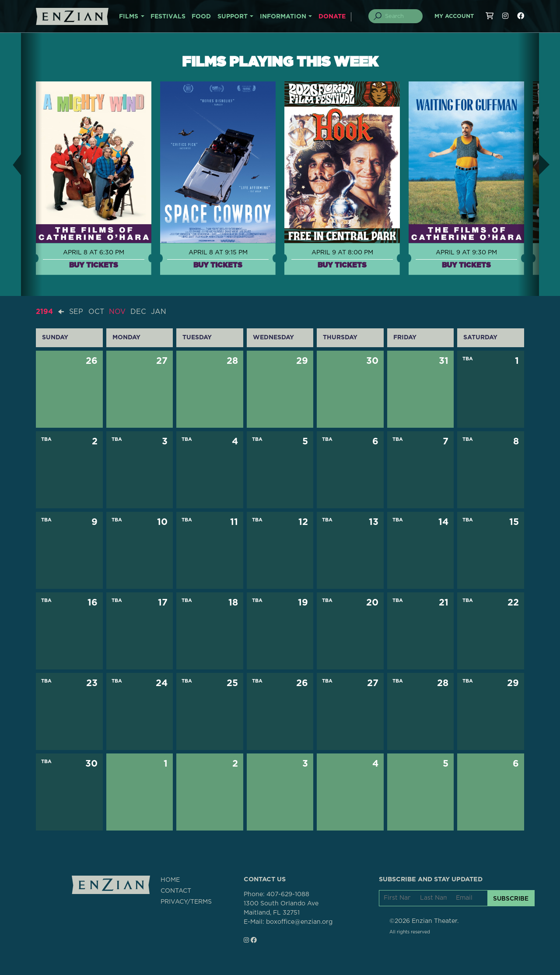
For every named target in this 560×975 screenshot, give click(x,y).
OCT (96, 312)
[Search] (401, 16)
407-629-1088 (288, 894)
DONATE (332, 17)
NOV (117, 312)
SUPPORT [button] (233, 17)
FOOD (201, 17)
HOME (170, 880)
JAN (159, 312)
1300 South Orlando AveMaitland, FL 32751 (281, 908)
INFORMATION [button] (283, 17)
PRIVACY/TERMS (186, 902)
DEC (138, 312)
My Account (454, 16)
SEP (76, 312)
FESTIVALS (168, 17)
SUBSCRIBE (511, 898)
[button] (10, 164)
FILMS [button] (129, 17)
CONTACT (176, 891)
